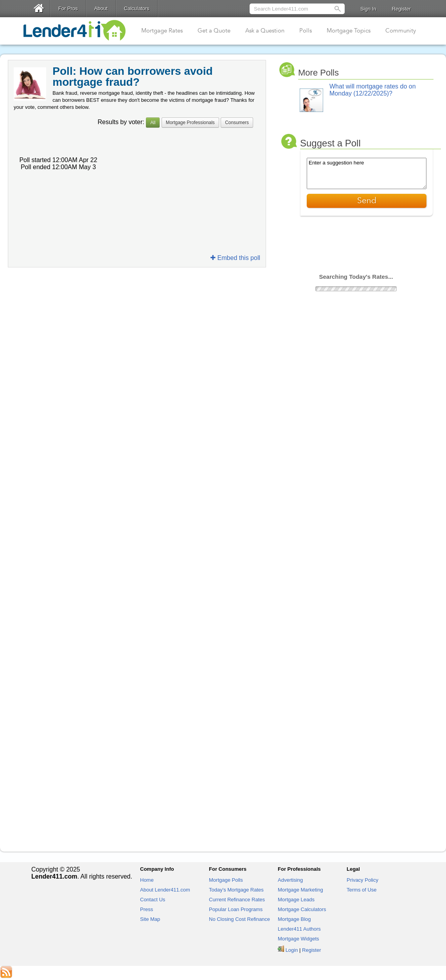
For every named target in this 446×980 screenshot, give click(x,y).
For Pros (68, 8)
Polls (306, 31)
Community (401, 31)
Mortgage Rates (162, 31)
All (153, 123)
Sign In (368, 9)
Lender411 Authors (299, 929)
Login (292, 950)
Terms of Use (362, 890)
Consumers (237, 123)
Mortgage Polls (226, 880)
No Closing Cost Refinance (239, 919)
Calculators (137, 8)
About (101, 8)
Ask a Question (265, 31)
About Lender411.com (165, 890)
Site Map (150, 919)
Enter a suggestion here (367, 173)
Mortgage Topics (349, 31)
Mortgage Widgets (299, 939)
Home (147, 880)
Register (401, 9)
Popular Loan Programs (236, 909)
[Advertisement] (137, 289)
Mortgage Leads (296, 900)
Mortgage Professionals (190, 123)
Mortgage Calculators (302, 909)
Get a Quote (214, 31)
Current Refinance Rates (237, 900)
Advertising (290, 880)
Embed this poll (235, 258)
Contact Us (153, 900)
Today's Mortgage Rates (236, 890)
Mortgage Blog (294, 919)
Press (147, 909)
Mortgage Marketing (300, 890)
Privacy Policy (362, 880)
